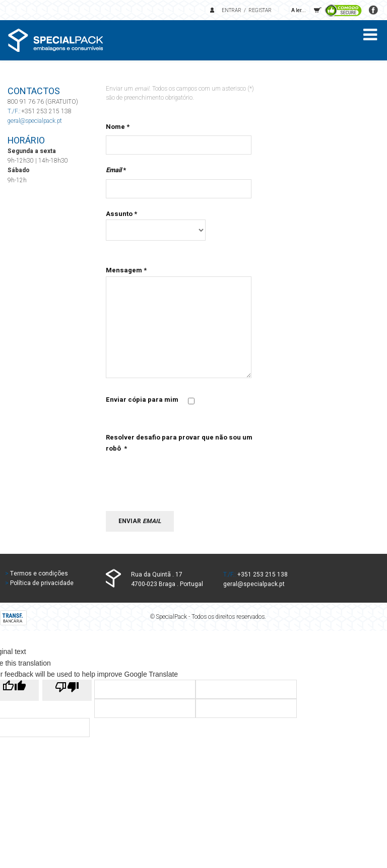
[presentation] (182, 474)
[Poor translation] (67, 690)
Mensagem (126, 270)
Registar (260, 11)
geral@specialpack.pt (35, 121)
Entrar (232, 11)
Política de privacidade (42, 583)
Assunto (121, 214)
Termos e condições (39, 573)
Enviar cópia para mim (142, 400)
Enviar (140, 521)
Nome (118, 127)
